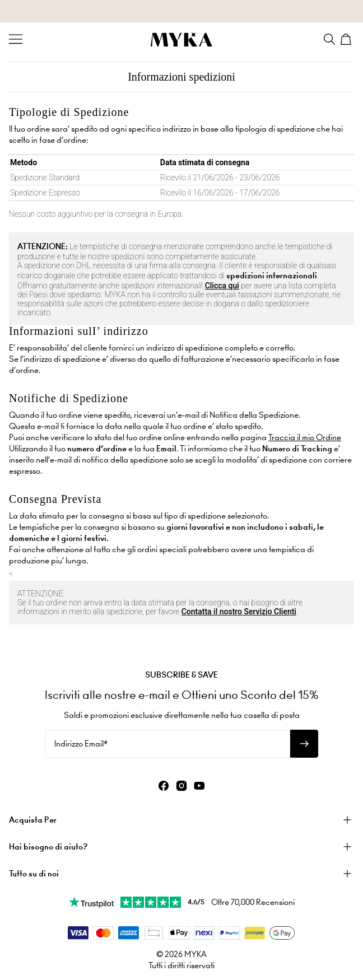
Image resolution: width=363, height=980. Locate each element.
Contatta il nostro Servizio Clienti (239, 612)
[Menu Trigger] (16, 39)
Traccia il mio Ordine (305, 437)
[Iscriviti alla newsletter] (304, 744)
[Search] (329, 39)
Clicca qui (222, 286)
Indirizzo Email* (81, 744)
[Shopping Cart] (347, 39)
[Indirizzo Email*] (167, 744)
